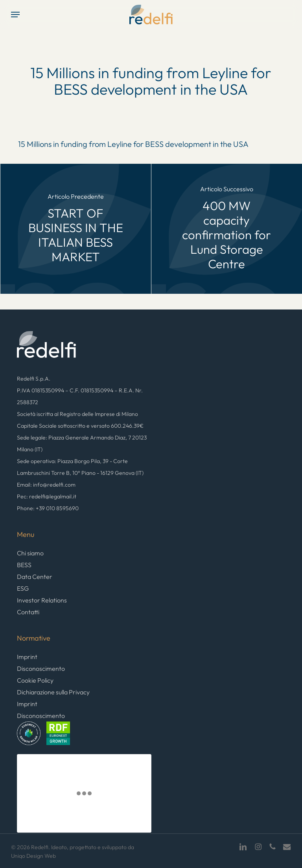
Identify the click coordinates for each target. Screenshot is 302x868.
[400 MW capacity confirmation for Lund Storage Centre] (227, 229)
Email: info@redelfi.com (46, 485)
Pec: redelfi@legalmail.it (47, 496)
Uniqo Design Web (33, 856)
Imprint (27, 657)
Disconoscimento (41, 668)
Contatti (28, 612)
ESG (23, 588)
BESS (24, 565)
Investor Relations (42, 600)
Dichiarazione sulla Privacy (53, 692)
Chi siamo (30, 553)
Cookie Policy (35, 680)
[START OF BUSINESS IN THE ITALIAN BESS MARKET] (76, 229)
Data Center (35, 577)
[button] (15, 15)
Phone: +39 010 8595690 (48, 508)
